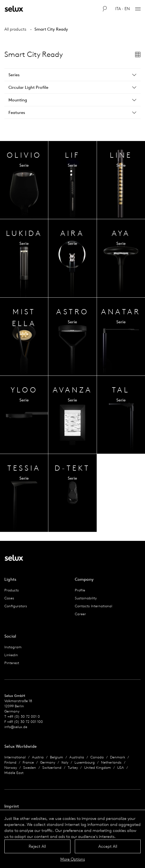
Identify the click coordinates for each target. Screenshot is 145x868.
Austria (38, 757)
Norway (11, 768)
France (28, 762)
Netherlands (111, 762)
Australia (77, 757)
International (15, 757)
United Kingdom (97, 768)
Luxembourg (85, 762)
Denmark (118, 757)
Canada (97, 757)
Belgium (57, 757)
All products (15, 29)
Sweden (30, 768)
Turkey (73, 768)
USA (121, 768)
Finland (10, 762)
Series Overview (24, 180)
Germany (48, 762)
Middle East (14, 773)
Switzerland (52, 768)
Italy (65, 762)
